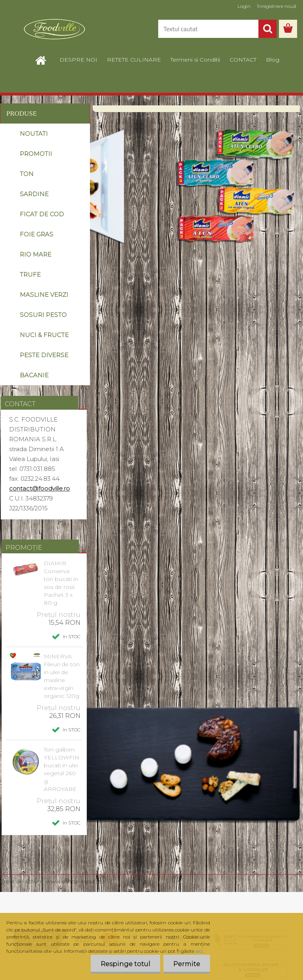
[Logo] (54, 29)
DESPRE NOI (79, 60)
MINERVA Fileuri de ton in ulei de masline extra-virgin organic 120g (62, 676)
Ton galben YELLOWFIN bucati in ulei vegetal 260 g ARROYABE (62, 769)
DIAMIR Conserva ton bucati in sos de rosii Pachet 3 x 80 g (61, 583)
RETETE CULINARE (134, 60)
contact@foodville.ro (39, 488)
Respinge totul (125, 964)
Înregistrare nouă (277, 6)
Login (244, 6)
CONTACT (243, 60)
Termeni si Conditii (195, 60)
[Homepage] (45, 60)
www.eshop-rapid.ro (74, 881)
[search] (267, 29)
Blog (273, 60)
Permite (187, 964)
